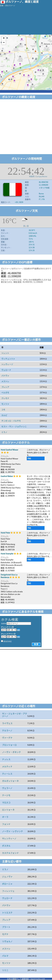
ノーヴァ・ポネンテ (11, 752)
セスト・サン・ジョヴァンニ (14, 426)
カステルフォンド (10, 853)
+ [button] (4, 38)
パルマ (5, 956)
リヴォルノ (7, 941)
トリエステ (7, 913)
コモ (3, 409)
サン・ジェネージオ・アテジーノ (15, 715)
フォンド (6, 824)
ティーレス (7, 774)
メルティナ (7, 766)
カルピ (4, 415)
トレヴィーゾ (7, 364)
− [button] (4, 43)
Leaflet (49, 89)
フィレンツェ (8, 891)
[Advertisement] (26, 127)
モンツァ (5, 404)
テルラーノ (7, 730)
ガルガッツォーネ (10, 781)
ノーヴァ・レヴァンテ (12, 831)
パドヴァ (5, 376)
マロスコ (6, 802)
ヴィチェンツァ (8, 359)
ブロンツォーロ (9, 745)
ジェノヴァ (7, 877)
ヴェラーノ (7, 788)
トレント (5, 353)
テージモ (6, 795)
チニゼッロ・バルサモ (11, 421)
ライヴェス (7, 723)
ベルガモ (5, 392)
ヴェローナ (6, 370)
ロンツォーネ (8, 810)
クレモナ (5, 398)
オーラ (5, 817)
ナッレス (6, 759)
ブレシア (5, 387)
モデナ (5, 934)
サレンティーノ (9, 838)
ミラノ (4, 432)
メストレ (5, 381)
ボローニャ (7, 884)
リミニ (5, 970)
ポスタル (6, 846)
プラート (6, 927)
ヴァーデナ (7, 738)
